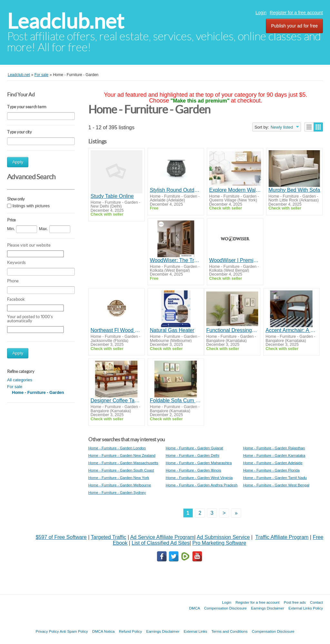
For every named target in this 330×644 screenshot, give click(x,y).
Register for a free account (296, 13)
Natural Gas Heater (172, 330)
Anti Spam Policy (74, 631)
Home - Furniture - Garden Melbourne (120, 485)
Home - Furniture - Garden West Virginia (199, 478)
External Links (195, 631)
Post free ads (295, 602)
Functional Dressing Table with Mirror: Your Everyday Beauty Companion (232, 330)
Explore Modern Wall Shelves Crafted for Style (235, 190)
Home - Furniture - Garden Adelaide (273, 463)
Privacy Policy (47, 631)
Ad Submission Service (223, 537)
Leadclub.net (66, 21)
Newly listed (282, 127)
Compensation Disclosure (225, 608)
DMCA (195, 608)
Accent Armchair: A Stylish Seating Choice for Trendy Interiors (291, 330)
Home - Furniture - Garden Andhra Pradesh (202, 485)
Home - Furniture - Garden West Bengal (276, 485)
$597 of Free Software (61, 537)
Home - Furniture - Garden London (117, 448)
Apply (18, 162)
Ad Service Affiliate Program (162, 537)
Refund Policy (131, 631)
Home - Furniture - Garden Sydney (117, 492)
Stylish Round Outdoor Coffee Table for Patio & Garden (176, 190)
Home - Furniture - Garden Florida (271, 470)
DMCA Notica (103, 631)
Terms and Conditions (229, 631)
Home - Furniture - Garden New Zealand (122, 455)
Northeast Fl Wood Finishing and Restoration (116, 330)
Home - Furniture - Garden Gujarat (194, 448)
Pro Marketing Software (219, 543)
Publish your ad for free (294, 26)
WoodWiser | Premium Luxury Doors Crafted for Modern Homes (235, 260)
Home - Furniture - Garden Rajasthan (274, 448)
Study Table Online (112, 196)
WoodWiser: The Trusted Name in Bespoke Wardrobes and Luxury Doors (176, 260)
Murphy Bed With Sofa (294, 190)
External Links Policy (306, 608)
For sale (15, 387)
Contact (316, 602)
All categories (20, 380)
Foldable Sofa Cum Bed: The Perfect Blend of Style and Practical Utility (176, 400)
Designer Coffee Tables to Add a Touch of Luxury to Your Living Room (116, 400)
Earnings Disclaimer (268, 608)
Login (261, 13)
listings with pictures (31, 206)
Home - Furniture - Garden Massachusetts (123, 463)
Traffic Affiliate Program (282, 537)
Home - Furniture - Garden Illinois (193, 470)
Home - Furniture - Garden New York (119, 478)
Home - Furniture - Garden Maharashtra (199, 463)
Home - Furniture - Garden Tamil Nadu (275, 478)
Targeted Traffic (109, 537)
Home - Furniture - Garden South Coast (121, 470)
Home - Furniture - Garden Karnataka (274, 455)
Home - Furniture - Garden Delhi (192, 455)
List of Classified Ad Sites (160, 543)
